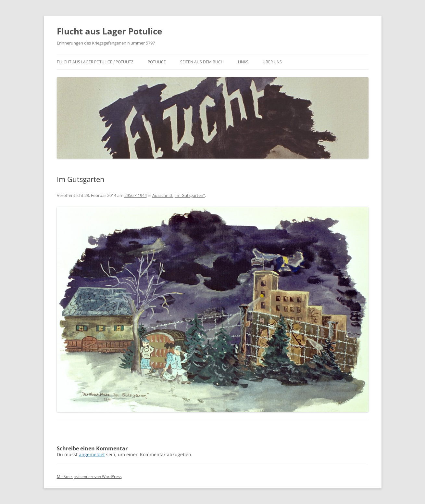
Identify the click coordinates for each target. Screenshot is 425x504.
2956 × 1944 (136, 195)
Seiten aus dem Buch (202, 62)
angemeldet (92, 454)
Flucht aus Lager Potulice (109, 31)
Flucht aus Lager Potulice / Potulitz (95, 62)
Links (243, 62)
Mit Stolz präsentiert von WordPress (89, 477)
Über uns (272, 62)
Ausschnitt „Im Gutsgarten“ (179, 195)
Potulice (157, 62)
